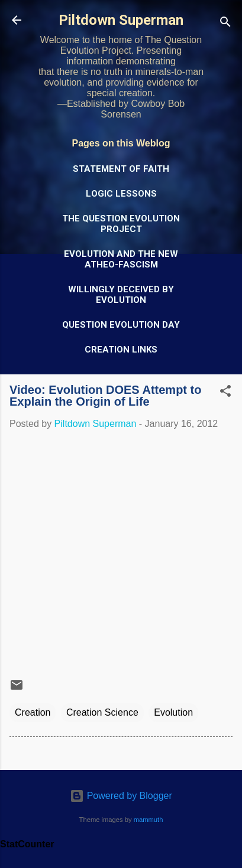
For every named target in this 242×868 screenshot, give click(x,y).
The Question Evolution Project (121, 224)
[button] (225, 393)
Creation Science (102, 712)
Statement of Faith (121, 169)
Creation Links (121, 350)
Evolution (173, 712)
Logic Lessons (121, 194)
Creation (33, 712)
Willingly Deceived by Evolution (121, 295)
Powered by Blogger (121, 796)
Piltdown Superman (121, 20)
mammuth (149, 820)
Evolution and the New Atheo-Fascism (121, 259)
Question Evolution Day (121, 325)
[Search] (225, 24)
